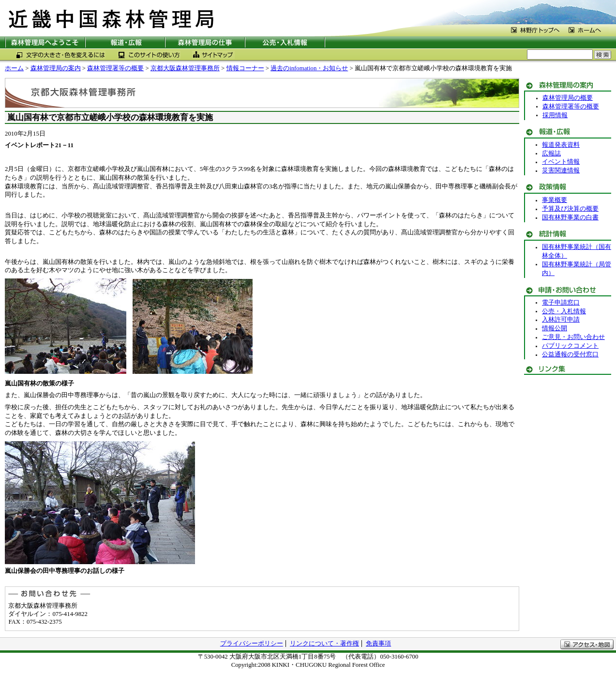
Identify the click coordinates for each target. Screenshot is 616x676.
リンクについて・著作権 (324, 644)
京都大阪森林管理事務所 (185, 68)
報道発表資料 (561, 145)
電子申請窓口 (561, 303)
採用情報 (555, 115)
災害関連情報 (561, 170)
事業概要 (555, 200)
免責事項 (378, 644)
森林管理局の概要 (568, 98)
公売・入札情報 (564, 311)
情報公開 (555, 328)
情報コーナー (245, 68)
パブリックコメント (570, 346)
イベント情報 (561, 162)
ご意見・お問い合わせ (573, 337)
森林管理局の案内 (56, 68)
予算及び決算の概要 (570, 209)
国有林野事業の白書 (570, 217)
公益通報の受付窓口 (570, 354)
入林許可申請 (561, 320)
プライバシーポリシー (252, 644)
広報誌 (551, 154)
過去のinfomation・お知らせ (309, 68)
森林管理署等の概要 (115, 68)
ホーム (14, 68)
